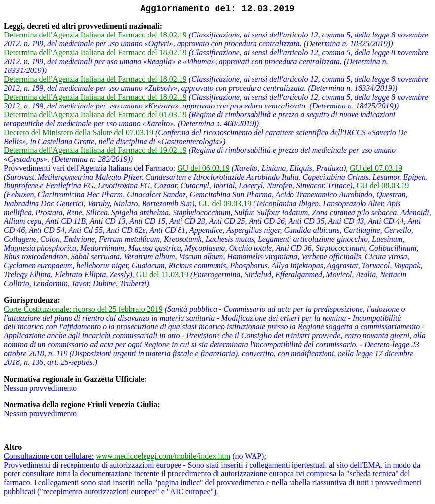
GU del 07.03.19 (376, 168)
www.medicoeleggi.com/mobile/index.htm (163, 456)
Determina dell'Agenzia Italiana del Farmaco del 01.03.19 (95, 115)
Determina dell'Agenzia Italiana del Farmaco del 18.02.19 (95, 35)
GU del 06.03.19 (203, 168)
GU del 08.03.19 (383, 186)
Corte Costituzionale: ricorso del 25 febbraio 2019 (83, 309)
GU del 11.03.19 (162, 274)
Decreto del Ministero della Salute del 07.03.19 (79, 132)
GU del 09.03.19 (225, 203)
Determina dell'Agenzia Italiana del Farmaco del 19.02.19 (95, 150)
